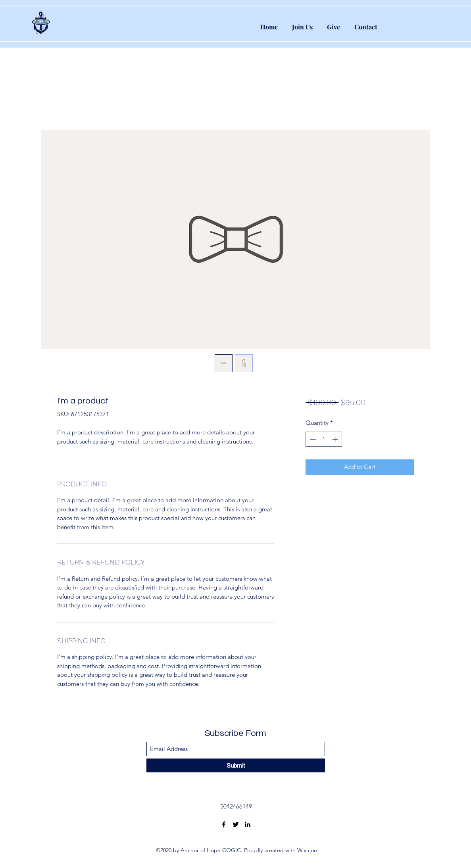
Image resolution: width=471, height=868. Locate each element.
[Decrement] (312, 439)
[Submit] (236, 765)
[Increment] (336, 439)
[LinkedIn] (248, 824)
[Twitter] (236, 824)
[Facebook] (224, 824)
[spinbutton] (324, 439)
